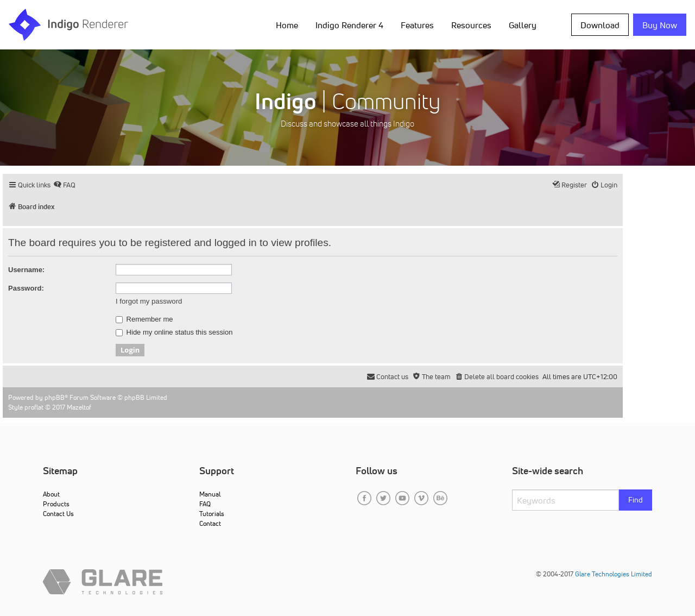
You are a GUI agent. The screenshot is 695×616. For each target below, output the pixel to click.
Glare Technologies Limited (614, 574)
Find (636, 500)
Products (56, 504)
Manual (210, 494)
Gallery (523, 25)
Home (287, 25)
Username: (26, 270)
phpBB (55, 397)
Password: (26, 288)
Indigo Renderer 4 (349, 25)
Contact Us (58, 514)
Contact (210, 523)
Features (417, 25)
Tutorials (212, 514)
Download (600, 25)
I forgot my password (149, 301)
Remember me (144, 319)
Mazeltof (79, 407)
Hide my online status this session (174, 332)
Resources (471, 25)
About (51, 494)
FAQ (205, 504)
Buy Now (660, 25)
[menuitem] (64, 185)
